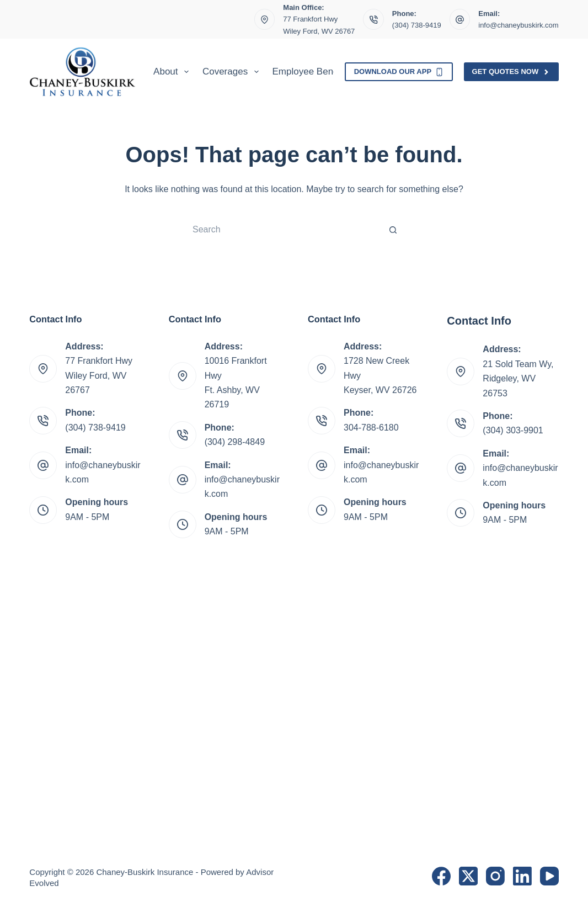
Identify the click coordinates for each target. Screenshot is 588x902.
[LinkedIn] (522, 876)
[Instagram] (495, 876)
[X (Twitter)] (468, 876)
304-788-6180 (371, 428)
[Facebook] (441, 876)
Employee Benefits (312, 71)
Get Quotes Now (511, 72)
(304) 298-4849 (235, 442)
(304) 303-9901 (513, 430)
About (173, 72)
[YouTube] (549, 876)
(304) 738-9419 (417, 25)
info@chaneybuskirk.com (518, 25)
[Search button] (393, 230)
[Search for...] (283, 230)
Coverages (233, 72)
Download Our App (399, 72)
